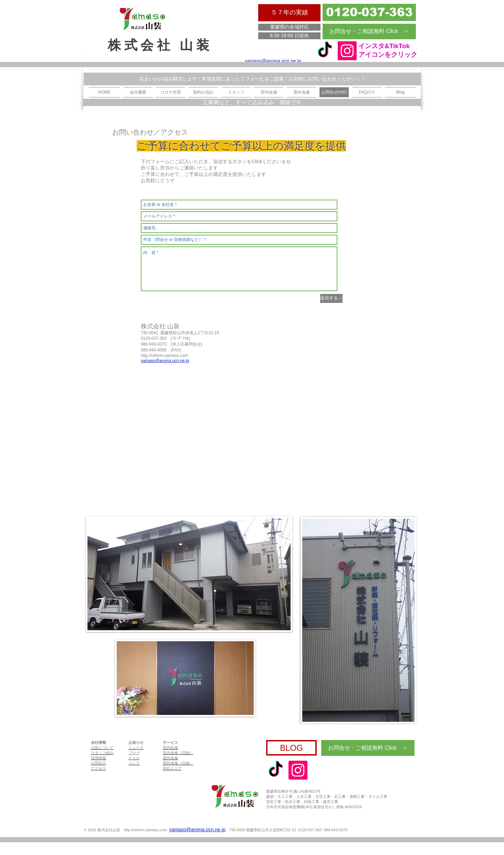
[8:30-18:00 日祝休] (289, 36)
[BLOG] (291, 748)
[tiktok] (325, 51)
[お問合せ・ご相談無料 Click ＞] (369, 31)
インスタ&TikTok (384, 46)
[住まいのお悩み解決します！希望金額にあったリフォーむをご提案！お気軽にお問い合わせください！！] (252, 79)
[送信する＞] (331, 298)
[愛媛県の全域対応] (289, 27)
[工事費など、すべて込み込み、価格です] (252, 102)
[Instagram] (347, 51)
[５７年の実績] (289, 13)
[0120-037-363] (369, 12)
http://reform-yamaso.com (164, 356)
